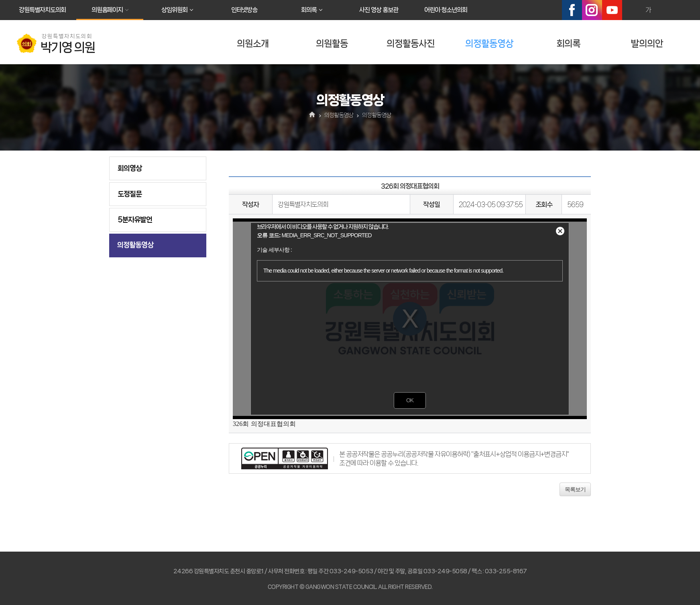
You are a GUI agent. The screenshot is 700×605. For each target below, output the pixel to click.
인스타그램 (592, 10)
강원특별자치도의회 (42, 10)
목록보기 (575, 489)
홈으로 (312, 115)
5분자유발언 (135, 220)
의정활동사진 (411, 44)
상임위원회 (174, 10)
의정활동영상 (489, 44)
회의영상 (130, 168)
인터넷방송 (244, 10)
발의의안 (647, 44)
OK (410, 400)
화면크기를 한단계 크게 (631, 10)
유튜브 (612, 10)
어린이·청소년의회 (446, 10)
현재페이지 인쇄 (683, 10)
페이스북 (572, 10)
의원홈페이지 (107, 10)
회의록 (309, 10)
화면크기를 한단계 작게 (665, 10)
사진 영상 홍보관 (379, 10)
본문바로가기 (0, 0)
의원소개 (253, 44)
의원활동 (332, 44)
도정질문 (130, 194)
